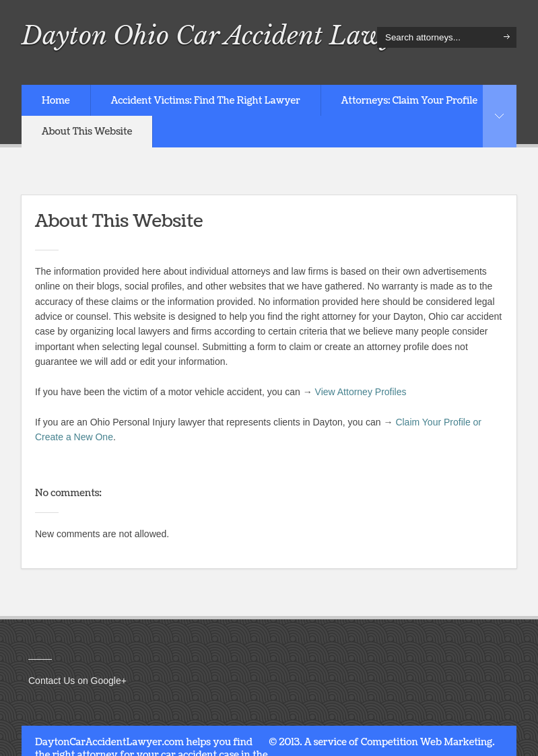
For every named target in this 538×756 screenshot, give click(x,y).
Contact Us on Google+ (77, 681)
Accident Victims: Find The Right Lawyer (206, 101)
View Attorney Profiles (361, 392)
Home (56, 101)
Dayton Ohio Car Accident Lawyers (224, 36)
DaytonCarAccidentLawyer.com (109, 742)
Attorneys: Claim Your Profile (409, 101)
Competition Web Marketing (427, 742)
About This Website (87, 132)
